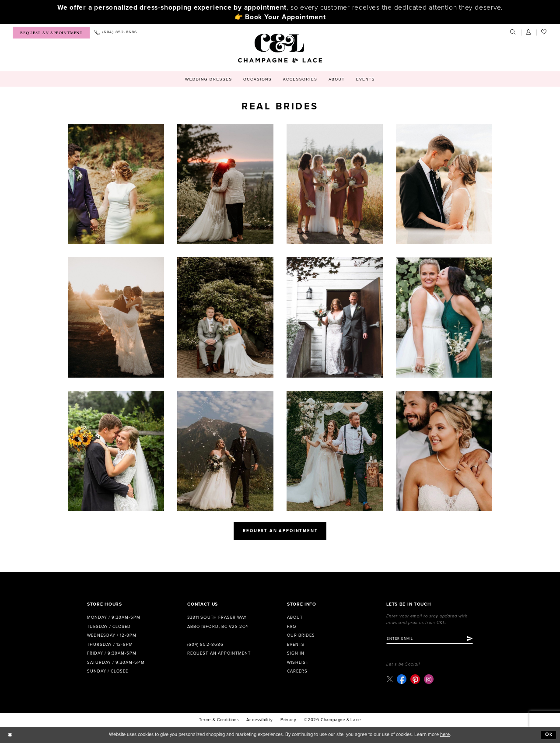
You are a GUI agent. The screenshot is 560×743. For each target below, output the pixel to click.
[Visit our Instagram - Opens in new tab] (429, 679)
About (295, 617)
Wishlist (298, 662)
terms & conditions (219, 720)
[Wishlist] (544, 32)
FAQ (292, 627)
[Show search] (513, 32)
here (445, 734)
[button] (529, 32)
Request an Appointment (219, 653)
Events (296, 645)
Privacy (289, 720)
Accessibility (259, 720)
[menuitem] (51, 33)
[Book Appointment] (51, 33)
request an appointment (280, 531)
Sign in (296, 653)
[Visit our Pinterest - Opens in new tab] (415, 679)
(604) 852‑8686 (205, 645)
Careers (297, 671)
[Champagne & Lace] (280, 48)
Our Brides (301, 635)
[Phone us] (116, 33)
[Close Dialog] (10, 735)
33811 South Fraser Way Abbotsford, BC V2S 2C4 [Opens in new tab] (217, 622)
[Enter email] (430, 638)
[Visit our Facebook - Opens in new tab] (402, 679)
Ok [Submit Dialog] (549, 734)
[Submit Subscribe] (470, 638)
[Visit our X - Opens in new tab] (390, 679)
